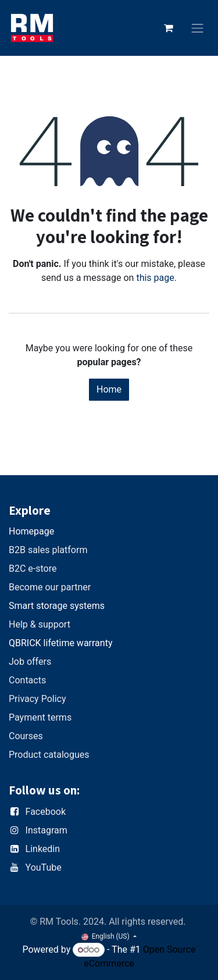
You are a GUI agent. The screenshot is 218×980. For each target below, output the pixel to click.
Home (109, 389)
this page (155, 278)
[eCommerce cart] (169, 28)
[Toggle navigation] (198, 28)
